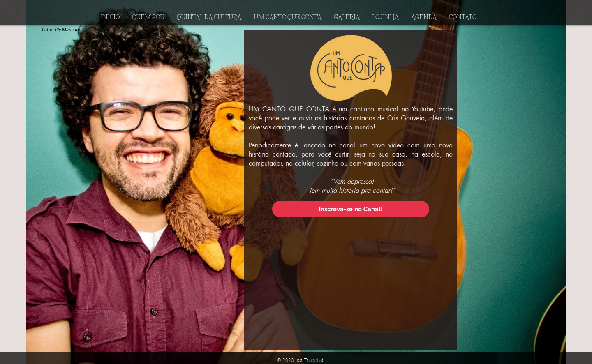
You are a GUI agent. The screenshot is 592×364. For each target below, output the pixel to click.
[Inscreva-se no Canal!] (351, 209)
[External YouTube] (351, 282)
